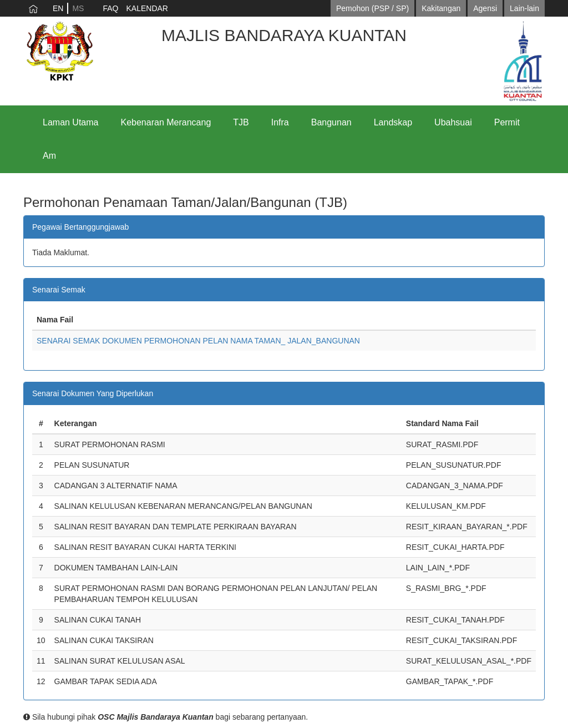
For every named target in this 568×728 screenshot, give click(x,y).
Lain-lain (524, 8)
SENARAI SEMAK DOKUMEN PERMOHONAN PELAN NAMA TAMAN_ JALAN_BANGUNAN (198, 341)
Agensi (485, 8)
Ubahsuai (453, 122)
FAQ (110, 8)
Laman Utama (71, 122)
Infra (280, 122)
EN (58, 8)
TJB (241, 122)
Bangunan (331, 122)
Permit (507, 122)
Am (49, 156)
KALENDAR (147, 8)
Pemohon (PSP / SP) (372, 8)
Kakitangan (441, 8)
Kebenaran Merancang (166, 122)
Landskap (393, 122)
